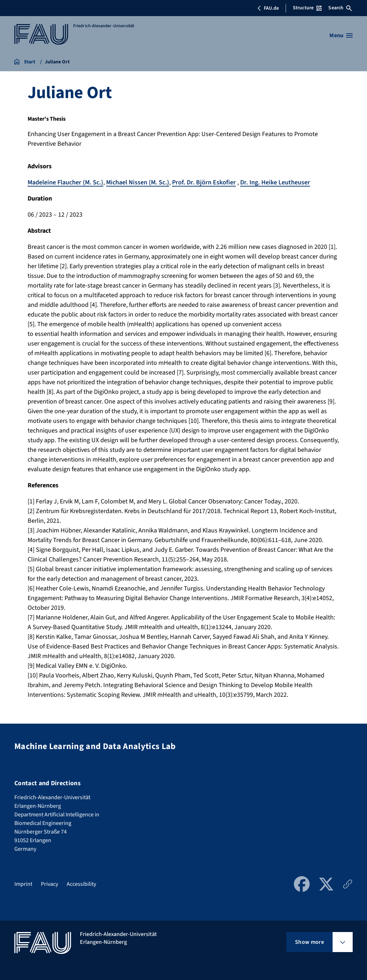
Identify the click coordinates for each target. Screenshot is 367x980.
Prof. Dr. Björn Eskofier (204, 182)
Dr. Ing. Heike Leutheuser (275, 182)
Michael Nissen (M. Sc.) (138, 182)
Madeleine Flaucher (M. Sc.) (65, 182)
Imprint (23, 884)
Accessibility (81, 884)
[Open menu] (341, 35)
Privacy (49, 884)
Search (340, 8)
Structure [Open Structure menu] (307, 8)
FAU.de (268, 8)
